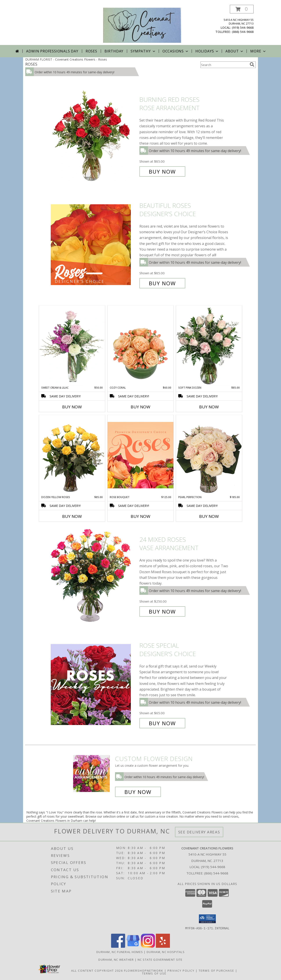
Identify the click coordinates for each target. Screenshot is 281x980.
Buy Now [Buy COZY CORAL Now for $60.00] (140, 407)
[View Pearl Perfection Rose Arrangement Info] (209, 455)
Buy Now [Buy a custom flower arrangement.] (138, 792)
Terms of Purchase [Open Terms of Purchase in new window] (216, 970)
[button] (242, 9)
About (235, 51)
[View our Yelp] (163, 946)
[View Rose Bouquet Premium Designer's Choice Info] (140, 455)
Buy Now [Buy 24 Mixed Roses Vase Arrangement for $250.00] (162, 611)
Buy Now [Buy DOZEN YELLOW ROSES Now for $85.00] (72, 516)
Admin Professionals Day (52, 51)
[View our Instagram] (148, 946)
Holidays (207, 51)
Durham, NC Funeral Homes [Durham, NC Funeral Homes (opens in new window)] (120, 952)
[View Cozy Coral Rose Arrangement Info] (140, 346)
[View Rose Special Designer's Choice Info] (94, 685)
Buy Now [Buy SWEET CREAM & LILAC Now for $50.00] (72, 407)
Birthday (114, 51)
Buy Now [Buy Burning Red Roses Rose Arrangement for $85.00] (162, 171)
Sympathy (143, 51)
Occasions (176, 51)
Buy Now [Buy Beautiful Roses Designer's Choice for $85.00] (162, 283)
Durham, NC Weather (116, 959)
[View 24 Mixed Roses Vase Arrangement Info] (94, 576)
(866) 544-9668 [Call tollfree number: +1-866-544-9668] (243, 32)
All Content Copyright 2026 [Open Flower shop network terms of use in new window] (97, 970)
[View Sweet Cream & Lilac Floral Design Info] (72, 346)
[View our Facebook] (118, 946)
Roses (91, 51)
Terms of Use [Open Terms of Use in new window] (154, 973)
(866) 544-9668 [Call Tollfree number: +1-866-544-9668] (216, 873)
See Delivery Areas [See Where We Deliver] (199, 832)
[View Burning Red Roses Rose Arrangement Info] (94, 136)
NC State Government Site (160, 959)
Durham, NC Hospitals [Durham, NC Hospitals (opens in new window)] (166, 952)
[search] (252, 65)
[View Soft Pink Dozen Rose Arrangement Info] (209, 346)
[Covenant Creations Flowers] (142, 25)
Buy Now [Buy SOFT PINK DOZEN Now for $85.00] (209, 407)
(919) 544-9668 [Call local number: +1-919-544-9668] (243, 28)
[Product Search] (224, 65)
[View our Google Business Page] (133, 946)
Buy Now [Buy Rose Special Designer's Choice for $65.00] (162, 723)
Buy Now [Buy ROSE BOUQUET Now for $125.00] (140, 516)
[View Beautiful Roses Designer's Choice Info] (94, 245)
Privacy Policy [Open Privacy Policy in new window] (181, 970)
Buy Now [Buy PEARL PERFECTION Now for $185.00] (209, 516)
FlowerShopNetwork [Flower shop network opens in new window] (144, 970)
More (258, 51)
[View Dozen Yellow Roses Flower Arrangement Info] (72, 455)
